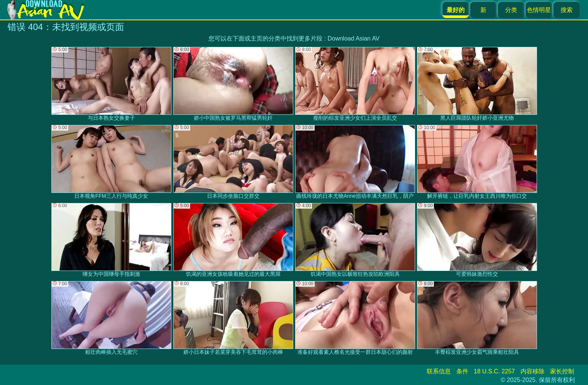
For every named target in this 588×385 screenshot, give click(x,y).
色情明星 (539, 10)
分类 (511, 10)
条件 (462, 371)
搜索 (567, 10)
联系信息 (439, 371)
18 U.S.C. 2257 (494, 371)
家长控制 (562, 371)
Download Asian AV (353, 38)
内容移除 (532, 371)
